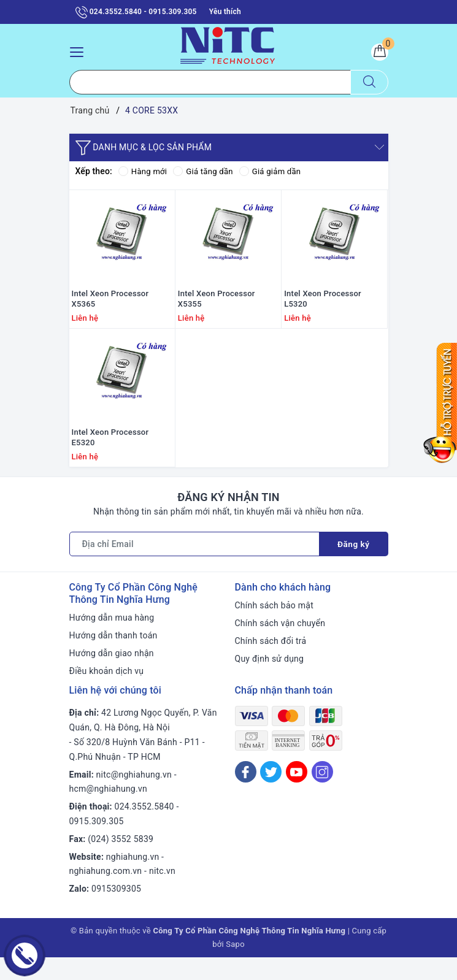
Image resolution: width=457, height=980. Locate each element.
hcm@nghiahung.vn (108, 811)
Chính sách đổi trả (271, 664)
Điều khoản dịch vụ (107, 694)
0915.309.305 (97, 844)
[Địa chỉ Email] (194, 567)
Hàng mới (144, 172)
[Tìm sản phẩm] (210, 83)
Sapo (235, 967)
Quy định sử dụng (270, 681)
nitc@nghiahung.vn (134, 797)
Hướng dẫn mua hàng (112, 640)
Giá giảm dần (277, 172)
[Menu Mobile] (80, 51)
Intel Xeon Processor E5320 (110, 460)
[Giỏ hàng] (378, 54)
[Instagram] (322, 794)
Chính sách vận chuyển (280, 646)
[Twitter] (271, 794)
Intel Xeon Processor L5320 (323, 310)
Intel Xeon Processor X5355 (217, 310)
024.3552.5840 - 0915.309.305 (136, 12)
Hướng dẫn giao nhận (112, 676)
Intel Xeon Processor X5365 (110, 310)
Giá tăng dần (207, 172)
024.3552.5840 (144, 829)
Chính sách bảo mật (274, 628)
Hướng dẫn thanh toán (113, 658)
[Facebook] (246, 794)
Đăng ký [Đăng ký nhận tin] (353, 567)
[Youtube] (297, 794)
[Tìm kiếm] (369, 83)
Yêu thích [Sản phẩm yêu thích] (225, 12)
